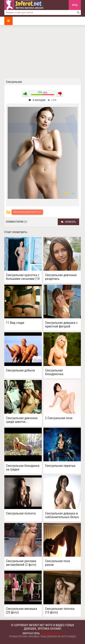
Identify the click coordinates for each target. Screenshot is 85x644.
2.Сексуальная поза (59, 418)
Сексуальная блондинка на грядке (23, 467)
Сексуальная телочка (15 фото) (60, 610)
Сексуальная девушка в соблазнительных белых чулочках (62, 515)
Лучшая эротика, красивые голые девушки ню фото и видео (43, 636)
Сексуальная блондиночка (54, 372)
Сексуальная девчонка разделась (61, 277)
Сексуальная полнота (21, 513)
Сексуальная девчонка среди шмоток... (22, 420)
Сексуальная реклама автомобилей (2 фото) (21, 563)
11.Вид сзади (15, 323)
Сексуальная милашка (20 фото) (22, 610)
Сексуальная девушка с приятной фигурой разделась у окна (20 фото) (61, 324)
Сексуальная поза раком (58, 563)
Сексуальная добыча (20, 370)
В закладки (37, 100)
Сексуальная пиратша (60, 466)
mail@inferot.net (51, 633)
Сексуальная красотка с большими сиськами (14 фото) (23, 277)
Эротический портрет (27, 212)
